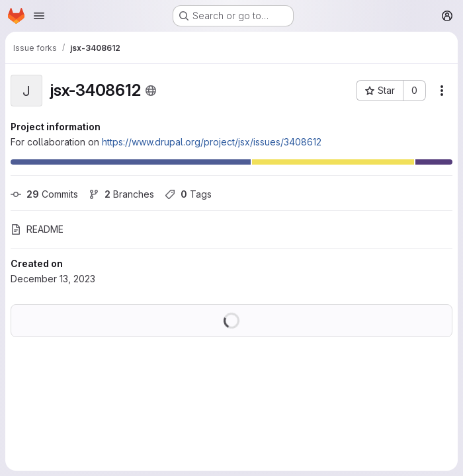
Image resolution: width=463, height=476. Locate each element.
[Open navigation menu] (39, 16)
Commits (44, 194)
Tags (188, 194)
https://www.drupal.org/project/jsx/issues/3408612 (212, 142)
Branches (121, 194)
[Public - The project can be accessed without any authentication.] (151, 91)
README (37, 229)
